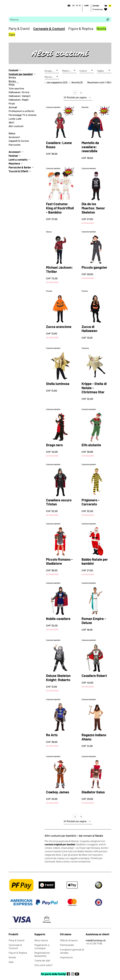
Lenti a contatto (18, 160)
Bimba (12, 77)
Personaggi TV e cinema (22, 115)
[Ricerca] (108, 19)
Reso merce (41, 940)
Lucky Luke (15, 119)
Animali (13, 107)
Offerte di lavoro (69, 940)
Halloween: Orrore (19, 92)
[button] (52, 71)
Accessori (14, 137)
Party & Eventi (19, 29)
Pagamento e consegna (42, 946)
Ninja (12, 84)
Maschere (14, 163)
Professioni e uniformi (21, 111)
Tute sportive (16, 88)
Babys (12, 133)
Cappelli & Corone (19, 141)
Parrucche (15, 145)
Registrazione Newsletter (42, 954)
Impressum (66, 957)
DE (74, 5)
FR (77, 5)
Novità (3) (77, 82)
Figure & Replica (81, 29)
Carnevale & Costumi (49, 29)
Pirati (12, 103)
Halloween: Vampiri (20, 96)
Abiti (11, 122)
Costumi (13, 70)
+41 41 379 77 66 (94, 943)
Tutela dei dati (42, 960)
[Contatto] (68, 6)
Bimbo (12, 81)
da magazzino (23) (57, 82)
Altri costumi (16, 126)
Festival (13, 156)
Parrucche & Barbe (20, 167)
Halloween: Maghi (19, 100)
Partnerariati (67, 945)
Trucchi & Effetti (18, 171)
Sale (12, 34)
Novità (101, 29)
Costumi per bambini (21, 74)
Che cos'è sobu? (43, 965)
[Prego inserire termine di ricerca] (56, 19)
